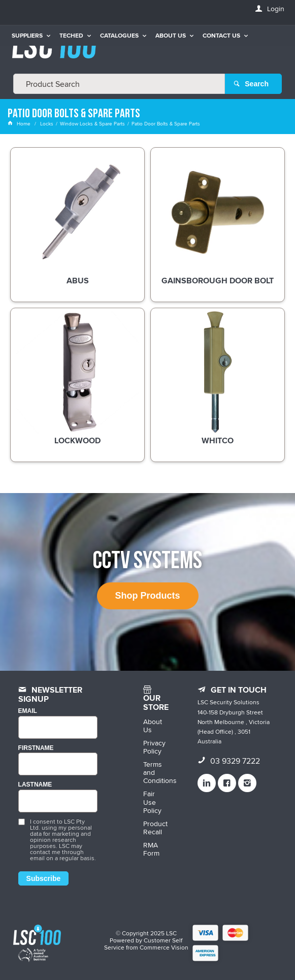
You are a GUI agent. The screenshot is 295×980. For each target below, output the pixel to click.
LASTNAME (35, 785)
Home (20, 123)
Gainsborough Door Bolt (218, 281)
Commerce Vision (164, 947)
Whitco (218, 441)
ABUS (78, 281)
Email (28, 711)
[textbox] (119, 84)
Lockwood (77, 441)
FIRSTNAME (36, 748)
